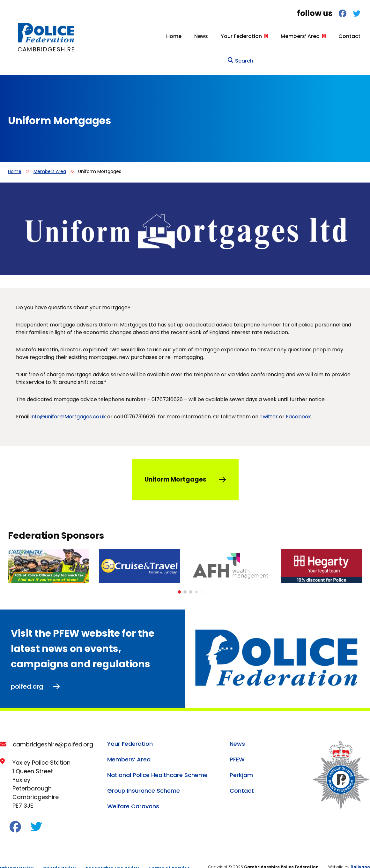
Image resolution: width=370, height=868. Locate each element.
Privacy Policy (17, 855)
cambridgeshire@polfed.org (53, 731)
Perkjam (241, 761)
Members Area (50, 158)
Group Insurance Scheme (144, 777)
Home (136, 36)
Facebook (298, 403)
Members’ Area (262, 36)
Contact (311, 36)
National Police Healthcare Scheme (157, 761)
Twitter (269, 403)
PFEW (237, 746)
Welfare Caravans (133, 793)
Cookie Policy (59, 855)
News (163, 36)
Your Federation (203, 36)
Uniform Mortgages (175, 466)
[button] (179, 579)
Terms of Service (169, 855)
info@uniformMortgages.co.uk (68, 403)
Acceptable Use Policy (112, 855)
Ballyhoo (360, 853)
